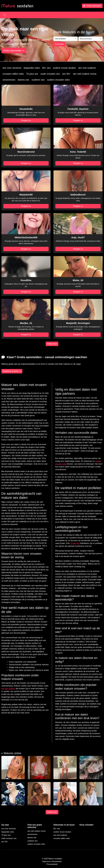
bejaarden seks (32, 68)
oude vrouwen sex (50, 74)
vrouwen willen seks (13, 74)
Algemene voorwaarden (52, 861)
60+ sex (46, 68)
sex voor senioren (12, 68)
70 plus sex (32, 74)
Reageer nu (26, 120)
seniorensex (9, 80)
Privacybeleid (52, 864)
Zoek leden (59, 44)
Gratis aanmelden (92, 6)
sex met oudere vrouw (85, 74)
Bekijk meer (52, 344)
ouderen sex (38, 80)
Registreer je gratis (12, 371)
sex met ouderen (87, 68)
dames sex (24, 80)
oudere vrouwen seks (58, 80)
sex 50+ (66, 74)
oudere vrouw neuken (64, 68)
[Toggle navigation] (5, 15)
